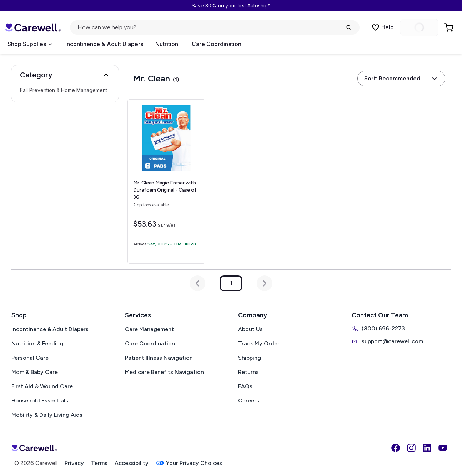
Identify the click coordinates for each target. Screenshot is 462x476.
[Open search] (215, 27)
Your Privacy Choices (189, 463)
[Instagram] (411, 448)
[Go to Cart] (450, 27)
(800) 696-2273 (378, 329)
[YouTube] (443, 448)
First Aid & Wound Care (42, 386)
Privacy (74, 463)
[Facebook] (396, 448)
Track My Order (259, 343)
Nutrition (167, 44)
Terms (99, 463)
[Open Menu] (30, 44)
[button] (65, 75)
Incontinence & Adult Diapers (104, 44)
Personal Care (30, 358)
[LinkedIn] (427, 448)
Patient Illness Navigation (159, 358)
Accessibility (132, 463)
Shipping (250, 358)
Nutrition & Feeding (37, 343)
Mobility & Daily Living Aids (47, 415)
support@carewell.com (387, 341)
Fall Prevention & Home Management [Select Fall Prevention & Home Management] (64, 90)
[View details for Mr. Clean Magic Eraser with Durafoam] (166, 181)
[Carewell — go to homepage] (33, 27)
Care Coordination (217, 44)
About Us (250, 329)
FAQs (245, 386)
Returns (248, 372)
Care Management (149, 329)
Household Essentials (40, 401)
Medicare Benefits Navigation (164, 372)
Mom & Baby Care (35, 372)
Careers (249, 401)
